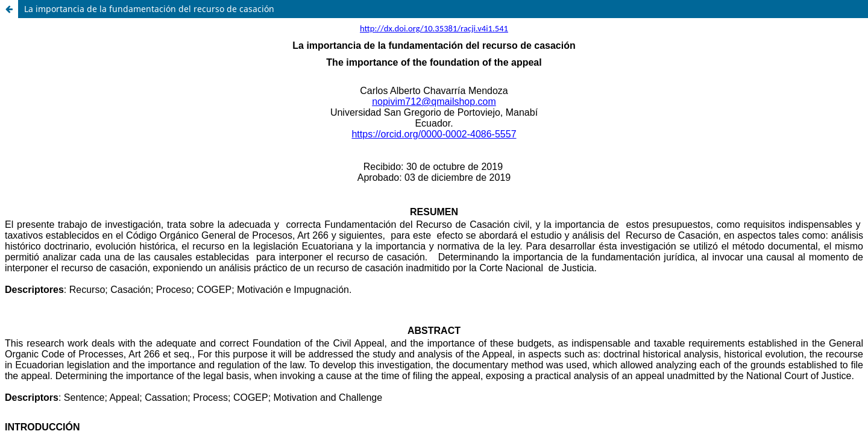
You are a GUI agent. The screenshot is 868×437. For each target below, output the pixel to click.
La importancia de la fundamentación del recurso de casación (149, 9)
